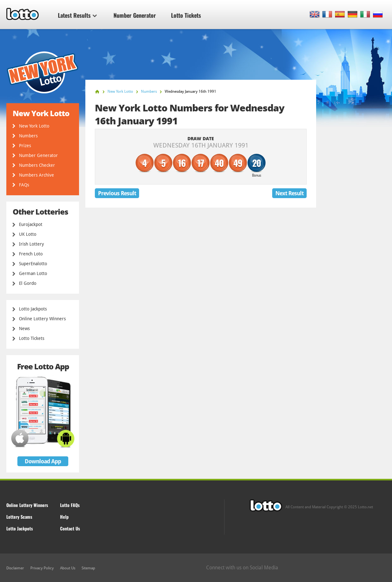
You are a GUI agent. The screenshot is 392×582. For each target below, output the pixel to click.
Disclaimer (15, 568)
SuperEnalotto (33, 264)
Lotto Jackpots (33, 309)
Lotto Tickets (186, 15)
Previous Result (117, 193)
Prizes (25, 146)
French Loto (31, 254)
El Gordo (28, 283)
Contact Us (70, 528)
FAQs (24, 185)
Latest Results (77, 15)
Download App (43, 461)
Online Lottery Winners (42, 319)
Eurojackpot (31, 224)
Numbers (28, 136)
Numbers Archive (37, 175)
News (24, 329)
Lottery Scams (19, 517)
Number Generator (135, 15)
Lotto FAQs (70, 505)
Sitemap (88, 568)
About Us (68, 568)
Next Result (289, 193)
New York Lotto (34, 126)
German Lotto (33, 273)
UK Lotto (28, 234)
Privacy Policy (42, 568)
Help (64, 517)
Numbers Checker (37, 165)
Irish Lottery (31, 244)
